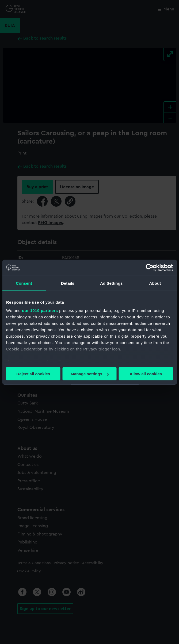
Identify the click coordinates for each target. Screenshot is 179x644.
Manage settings (90, 374)
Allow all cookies (146, 374)
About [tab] (155, 283)
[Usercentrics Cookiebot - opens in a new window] (149, 268)
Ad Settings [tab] (111, 283)
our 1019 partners (40, 311)
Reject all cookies (33, 374)
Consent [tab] (24, 283)
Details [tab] (68, 283)
